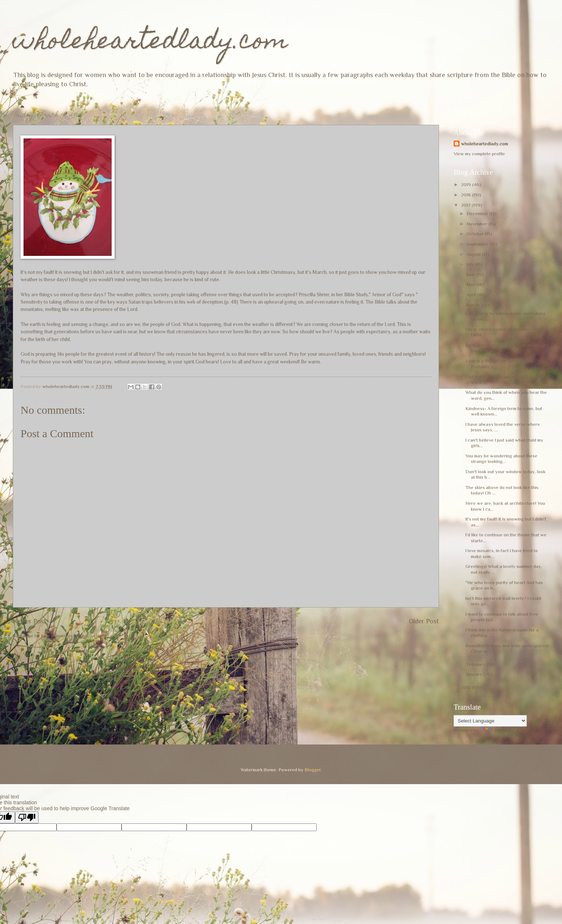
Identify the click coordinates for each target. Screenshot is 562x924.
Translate (497, 730)
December (478, 213)
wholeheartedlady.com (150, 43)
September (478, 244)
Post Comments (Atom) (64, 636)
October (476, 234)
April (472, 295)
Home (228, 621)
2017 (466, 205)
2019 (466, 184)
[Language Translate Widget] (490, 721)
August (474, 254)
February (477, 664)
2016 (466, 687)
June (471, 274)
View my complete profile (479, 154)
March (474, 305)
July (471, 264)
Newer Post (30, 621)
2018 (466, 195)
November (478, 224)
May (471, 284)
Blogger (313, 770)
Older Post (424, 621)
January (475, 674)
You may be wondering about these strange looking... (501, 459)
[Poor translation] (27, 817)
